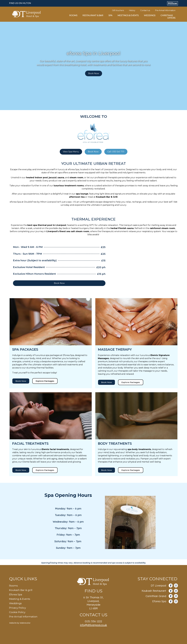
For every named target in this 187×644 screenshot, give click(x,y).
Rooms (73, 15)
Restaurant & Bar (93, 15)
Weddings (150, 15)
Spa (110, 15)
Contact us (145, 10)
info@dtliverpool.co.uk (94, 625)
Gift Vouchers (118, 10)
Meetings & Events (128, 15)
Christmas (167, 15)
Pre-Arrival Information (165, 10)
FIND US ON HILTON (20, 3)
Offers (171, 18)
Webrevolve (25, 623)
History (132, 10)
